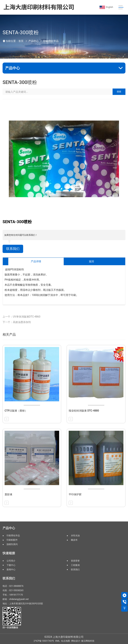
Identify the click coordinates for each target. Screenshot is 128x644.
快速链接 (9, 553)
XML (58, 641)
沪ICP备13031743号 (44, 641)
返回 (91, 261)
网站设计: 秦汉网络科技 (83, 641)
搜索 (119, 92)
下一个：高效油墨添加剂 (17, 322)
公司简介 (11, 561)
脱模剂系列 (12, 544)
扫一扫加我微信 (10, 628)
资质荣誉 (75, 561)
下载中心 (11, 565)
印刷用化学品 (51, 41)
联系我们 (13, 249)
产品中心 (34, 41)
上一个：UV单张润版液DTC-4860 (21, 317)
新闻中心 (11, 570)
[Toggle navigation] (121, 7)
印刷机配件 (12, 540)
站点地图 (66, 641)
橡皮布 (74, 540)
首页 (21, 41)
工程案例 (75, 565)
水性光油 (75, 536)
